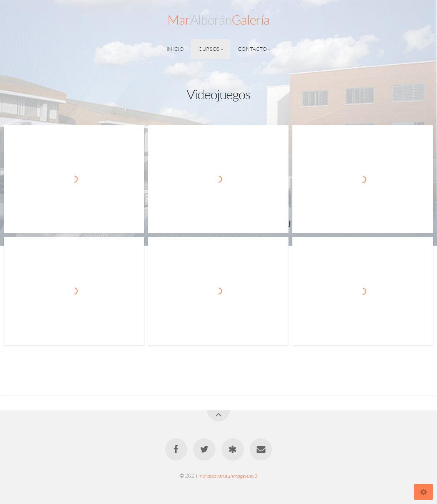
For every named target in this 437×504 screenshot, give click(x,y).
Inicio (175, 49)
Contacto (253, 49)
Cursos (209, 49)
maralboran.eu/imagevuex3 (228, 475)
